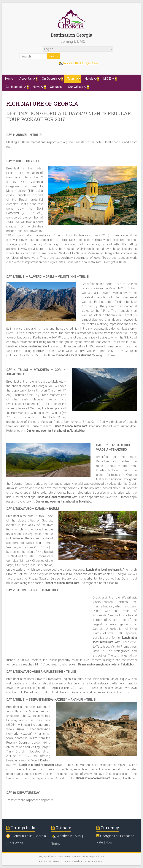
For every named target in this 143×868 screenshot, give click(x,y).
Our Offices (77, 87)
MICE (109, 79)
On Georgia (51, 79)
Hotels (91, 79)
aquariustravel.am (74, 861)
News (38, 87)
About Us (27, 79)
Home (9, 79)
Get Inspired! (16, 87)
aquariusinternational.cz (51, 861)
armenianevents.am (94, 861)
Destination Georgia (71, 35)
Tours (73, 79)
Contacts (56, 87)
